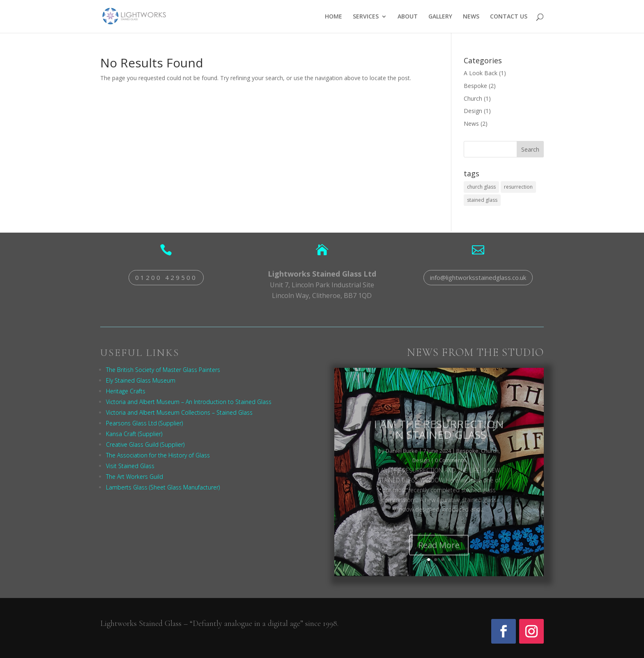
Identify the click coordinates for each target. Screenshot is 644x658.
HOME (333, 17)
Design (473, 111)
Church (473, 98)
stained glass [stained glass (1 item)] (482, 200)
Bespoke (475, 86)
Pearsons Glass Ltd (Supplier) (144, 423)
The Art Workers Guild (135, 477)
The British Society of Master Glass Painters (163, 370)
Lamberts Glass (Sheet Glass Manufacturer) (163, 487)
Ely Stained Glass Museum (141, 380)
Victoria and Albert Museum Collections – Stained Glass (179, 412)
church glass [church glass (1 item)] (481, 187)
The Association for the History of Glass (158, 455)
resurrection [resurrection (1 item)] (518, 187)
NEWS (471, 17)
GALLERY (440, 17)
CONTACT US (509, 17)
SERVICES (366, 17)
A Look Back (481, 73)
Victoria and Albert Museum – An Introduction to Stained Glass (189, 402)
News (471, 124)
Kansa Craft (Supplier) (134, 434)
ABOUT (408, 17)
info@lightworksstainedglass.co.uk (478, 277)
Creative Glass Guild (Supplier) (145, 444)
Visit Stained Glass (130, 466)
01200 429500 (166, 277)
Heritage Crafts (126, 391)
